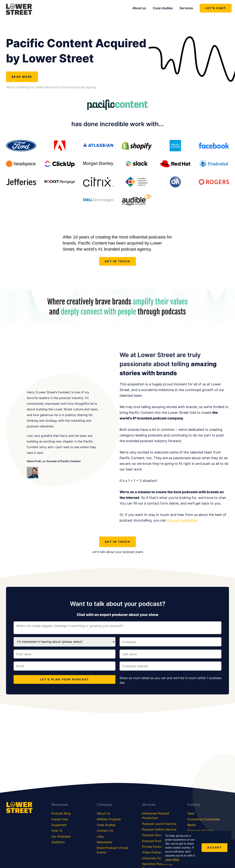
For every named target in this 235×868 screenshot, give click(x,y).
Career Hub (60, 819)
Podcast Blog (61, 813)
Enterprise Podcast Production (156, 816)
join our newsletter (182, 520)
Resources (60, 805)
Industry (194, 805)
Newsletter (104, 842)
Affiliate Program (109, 819)
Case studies (163, 8)
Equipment (59, 825)
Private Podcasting (156, 847)
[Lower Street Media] (19, 10)
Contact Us (105, 831)
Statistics (58, 842)
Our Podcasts (61, 836)
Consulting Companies (204, 819)
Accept (215, 847)
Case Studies (106, 825)
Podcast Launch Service (159, 824)
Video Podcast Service (158, 852)
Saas (191, 813)
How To (57, 831)
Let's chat (216, 8)
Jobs (100, 836)
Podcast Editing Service (159, 829)
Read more (22, 77)
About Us (103, 813)
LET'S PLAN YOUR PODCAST (64, 679)
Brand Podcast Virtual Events (112, 850)
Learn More (172, 859)
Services (186, 8)
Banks (192, 825)
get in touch (117, 261)
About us (139, 8)
